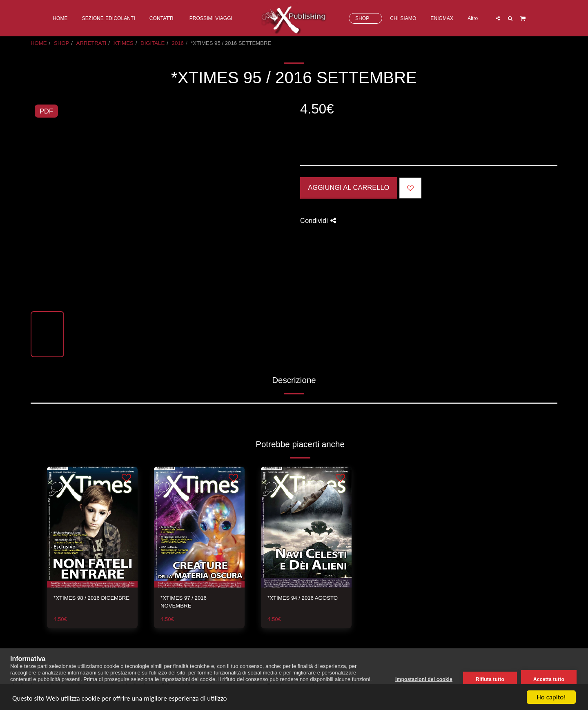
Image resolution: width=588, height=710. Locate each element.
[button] (497, 18)
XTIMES (124, 43)
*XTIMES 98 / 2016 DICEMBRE (91, 598)
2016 (178, 43)
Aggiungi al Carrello (349, 187)
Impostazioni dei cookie (424, 679)
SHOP (61, 43)
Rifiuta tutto (490, 679)
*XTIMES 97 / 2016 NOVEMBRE (184, 602)
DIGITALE (153, 43)
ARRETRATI (91, 43)
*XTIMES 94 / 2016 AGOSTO (303, 598)
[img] (92, 527)
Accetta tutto (549, 679)
